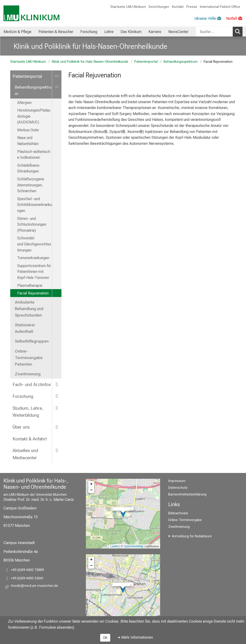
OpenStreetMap (134, 546)
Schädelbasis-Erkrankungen (29, 168)
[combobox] (219, 32)
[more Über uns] (57, 427)
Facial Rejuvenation (33, 293)
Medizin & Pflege (17, 32)
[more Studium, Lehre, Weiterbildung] (57, 408)
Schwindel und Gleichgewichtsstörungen (34, 244)
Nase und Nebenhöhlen (28, 141)
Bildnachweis (178, 513)
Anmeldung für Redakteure (192, 536)
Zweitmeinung (28, 374)
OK (105, 638)
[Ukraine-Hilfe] (208, 19)
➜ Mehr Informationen (135, 637)
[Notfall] (234, 19)
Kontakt (178, 7)
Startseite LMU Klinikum (128, 7)
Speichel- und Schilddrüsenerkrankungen (35, 205)
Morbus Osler (28, 130)
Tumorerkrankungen (33, 258)
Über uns (21, 427)
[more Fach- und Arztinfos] (57, 384)
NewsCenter (178, 32)
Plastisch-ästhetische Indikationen (34, 155)
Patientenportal (146, 62)
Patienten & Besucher (56, 32)
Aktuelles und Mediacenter (25, 454)
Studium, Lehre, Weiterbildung (28, 412)
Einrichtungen (159, 7)
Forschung (89, 32)
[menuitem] (17, 32)
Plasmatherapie (30, 286)
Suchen (238, 31)
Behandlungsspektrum (181, 62)
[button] (34, 586)
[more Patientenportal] (57, 76)
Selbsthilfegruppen (32, 341)
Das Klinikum (131, 32)
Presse (192, 7)
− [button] (91, 490)
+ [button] (91, 484)
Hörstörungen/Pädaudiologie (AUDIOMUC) (34, 116)
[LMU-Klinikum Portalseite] (31, 13)
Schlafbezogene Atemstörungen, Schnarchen (31, 185)
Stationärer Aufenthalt (25, 328)
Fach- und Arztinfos (32, 385)
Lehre (109, 32)
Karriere (155, 32)
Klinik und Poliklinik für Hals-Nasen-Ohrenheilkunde (91, 46)
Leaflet (115, 546)
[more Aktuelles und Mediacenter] (57, 450)
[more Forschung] (57, 396)
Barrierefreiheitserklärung (187, 494)
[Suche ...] (214, 32)
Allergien (24, 103)
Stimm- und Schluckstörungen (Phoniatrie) (32, 225)
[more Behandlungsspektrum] (57, 87)
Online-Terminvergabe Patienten (29, 358)
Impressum (177, 481)
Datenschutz (178, 488)
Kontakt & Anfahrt (30, 439)
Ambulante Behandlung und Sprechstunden (29, 309)
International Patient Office (220, 7)
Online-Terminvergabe (185, 520)
